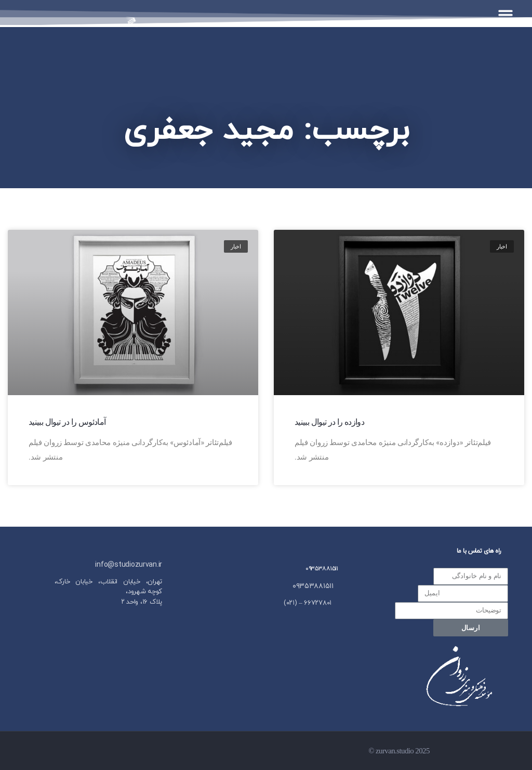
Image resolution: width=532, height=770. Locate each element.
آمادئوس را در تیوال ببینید (67, 422)
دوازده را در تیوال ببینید (329, 422)
